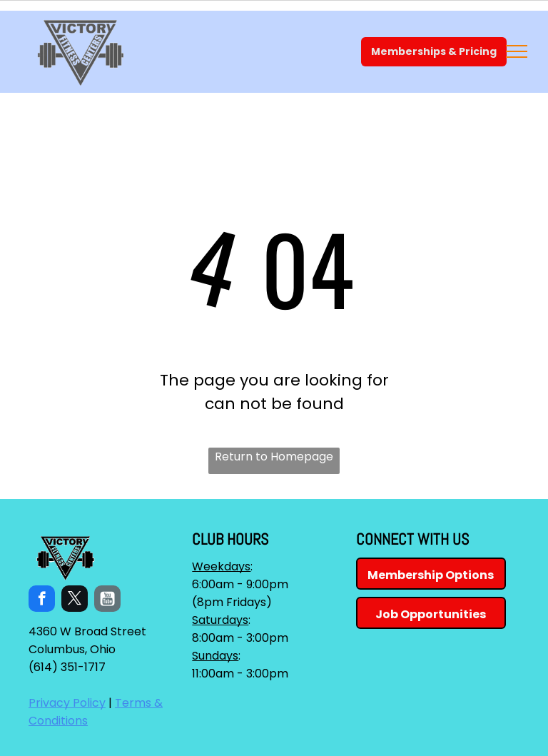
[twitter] (75, 600)
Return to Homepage (274, 457)
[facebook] (42, 600)
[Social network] (107, 600)
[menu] (517, 51)
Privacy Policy (67, 703)
